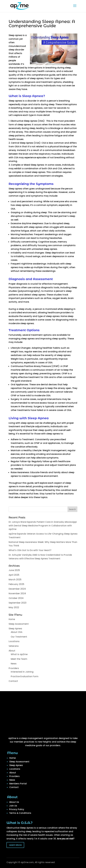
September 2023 (18, 603)
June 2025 (14, 570)
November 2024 (17, 593)
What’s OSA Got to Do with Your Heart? (30, 550)
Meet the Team (19, 659)
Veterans (14, 646)
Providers (14, 668)
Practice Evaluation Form (25, 676)
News (14, 664)
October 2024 (16, 598)
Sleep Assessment (19, 624)
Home (12, 619)
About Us (14, 802)
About (12, 651)
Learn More (15, 845)
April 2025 (14, 575)
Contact (13, 681)
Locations (14, 641)
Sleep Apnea (15, 629)
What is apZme (19, 654)
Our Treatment (19, 637)
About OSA (17, 632)
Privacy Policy (17, 809)
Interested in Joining (22, 672)
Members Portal (18, 784)
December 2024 (17, 589)
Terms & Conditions (20, 813)
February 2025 (16, 584)
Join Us (13, 806)
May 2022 (14, 607)
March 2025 (15, 580)
